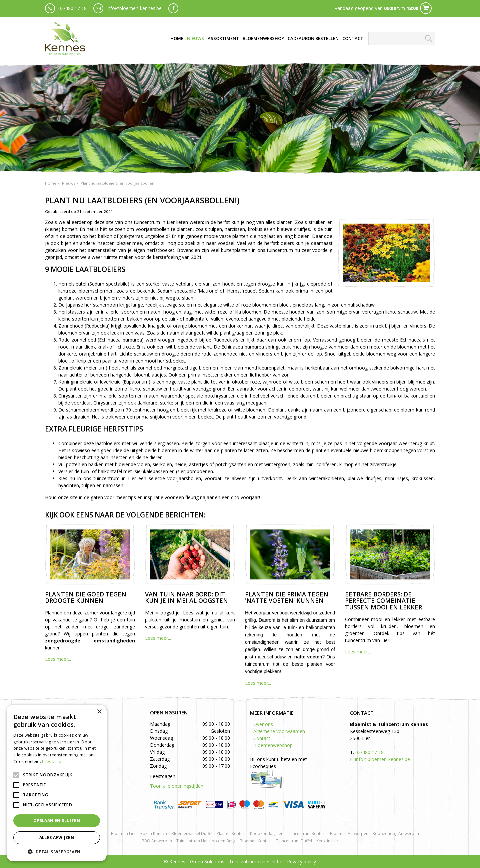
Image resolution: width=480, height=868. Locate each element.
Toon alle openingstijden (177, 786)
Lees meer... (58, 659)
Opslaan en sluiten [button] (57, 821)
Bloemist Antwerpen (349, 834)
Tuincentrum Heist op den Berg (206, 841)
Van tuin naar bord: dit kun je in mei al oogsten (186, 597)
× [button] (99, 712)
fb (173, 8)
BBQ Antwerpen (157, 841)
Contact (262, 738)
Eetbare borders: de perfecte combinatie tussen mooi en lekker (383, 601)
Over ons (263, 724)
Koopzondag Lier (266, 834)
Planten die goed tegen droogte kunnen (86, 597)
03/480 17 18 (72, 8)
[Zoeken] (402, 38)
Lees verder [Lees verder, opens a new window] (54, 762)
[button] (57, 852)
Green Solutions (207, 862)
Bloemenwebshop (273, 745)
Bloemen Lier (123, 834)
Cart (426, 8)
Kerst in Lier (327, 841)
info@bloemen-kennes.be (134, 8)
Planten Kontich (231, 834)
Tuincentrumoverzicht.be (256, 862)
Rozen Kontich (154, 834)
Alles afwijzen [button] (57, 838)
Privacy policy (301, 862)
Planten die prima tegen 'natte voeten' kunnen (287, 597)
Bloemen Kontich (256, 841)
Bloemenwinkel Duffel (192, 834)
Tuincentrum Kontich (306, 834)
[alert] (57, 783)
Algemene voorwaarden (279, 731)
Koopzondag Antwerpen (396, 834)
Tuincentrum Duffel (294, 841)
